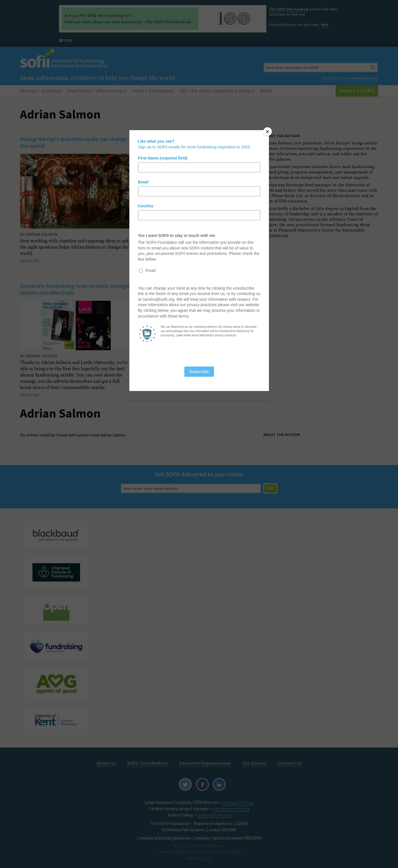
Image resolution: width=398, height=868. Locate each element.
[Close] (268, 132)
